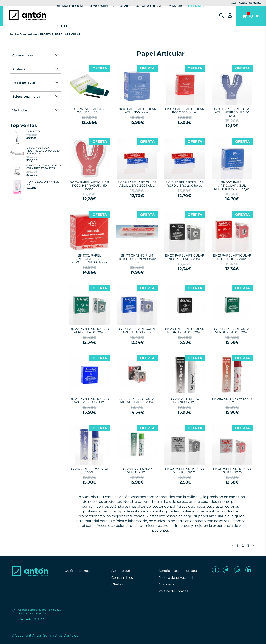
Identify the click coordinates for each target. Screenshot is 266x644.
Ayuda (243, 3)
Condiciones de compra (178, 571)
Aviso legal (167, 584)
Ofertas (117, 584)
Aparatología (121, 571)
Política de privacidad (176, 578)
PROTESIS (46, 34)
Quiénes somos (77, 571)
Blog (234, 3)
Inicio (14, 34)
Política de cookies (173, 591)
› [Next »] (253, 545)
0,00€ (251, 19)
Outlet (63, 26)
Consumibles (29, 34)
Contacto (255, 3)
